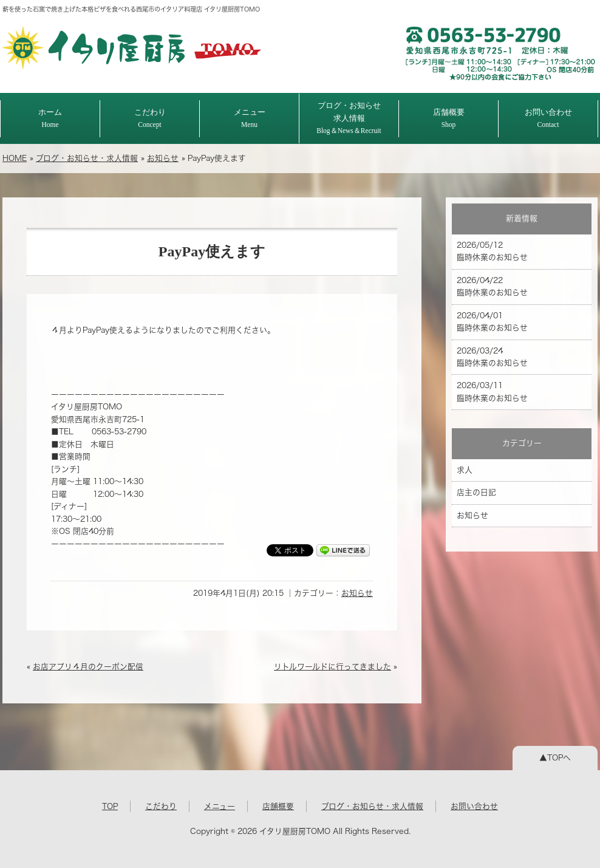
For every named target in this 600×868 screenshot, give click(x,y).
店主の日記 (476, 492)
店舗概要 (449, 118)
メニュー (250, 118)
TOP (110, 806)
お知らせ (163, 158)
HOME (15, 158)
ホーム (50, 118)
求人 (465, 470)
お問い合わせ (548, 118)
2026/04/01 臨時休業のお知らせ (492, 322)
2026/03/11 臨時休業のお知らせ (492, 391)
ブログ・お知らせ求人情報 (349, 118)
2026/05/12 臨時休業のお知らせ (492, 251)
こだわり (150, 118)
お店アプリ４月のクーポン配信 (88, 667)
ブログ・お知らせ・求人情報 (87, 158)
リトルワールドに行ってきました (332, 667)
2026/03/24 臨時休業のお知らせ (492, 357)
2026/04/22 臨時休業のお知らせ (492, 286)
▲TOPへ (555, 758)
